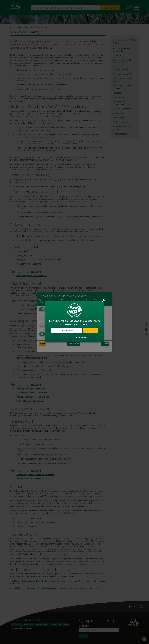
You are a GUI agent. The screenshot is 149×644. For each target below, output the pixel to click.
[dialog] (74, 321)
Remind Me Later (81, 337)
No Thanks (66, 337)
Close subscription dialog (103, 301)
